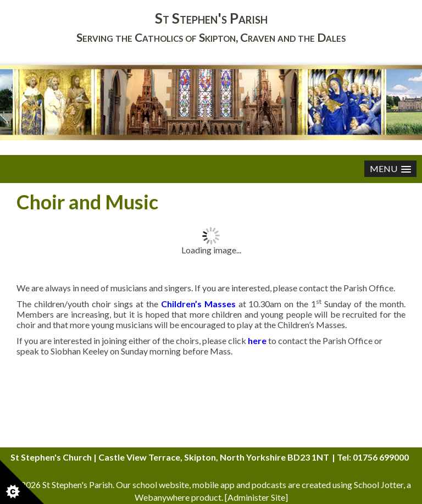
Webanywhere (162, 497)
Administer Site (256, 497)
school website (161, 484)
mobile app (213, 484)
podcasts (269, 484)
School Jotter (379, 484)
